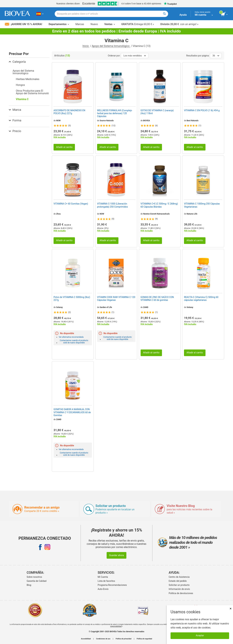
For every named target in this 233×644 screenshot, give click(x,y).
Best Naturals (192, 121)
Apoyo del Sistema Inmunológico (111, 46)
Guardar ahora (116, 555)
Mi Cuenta (103, 577)
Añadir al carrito (64, 147)
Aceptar (200, 636)
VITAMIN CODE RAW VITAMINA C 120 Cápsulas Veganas (116, 299)
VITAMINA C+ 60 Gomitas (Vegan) (71, 204)
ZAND (146, 307)
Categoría (17, 62)
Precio (15, 131)
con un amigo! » (179, 24)
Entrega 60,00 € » (138, 24)
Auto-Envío (103, 589)
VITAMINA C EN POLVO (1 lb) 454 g (202, 110)
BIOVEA (147, 121)
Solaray (59, 307)
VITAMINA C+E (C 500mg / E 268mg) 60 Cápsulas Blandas (159, 205)
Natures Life (192, 214)
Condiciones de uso (103, 639)
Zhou (58, 214)
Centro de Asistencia (179, 577)
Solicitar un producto (179, 585)
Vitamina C (22, 99)
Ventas (110, 24)
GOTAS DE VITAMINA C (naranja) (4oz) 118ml (157, 112)
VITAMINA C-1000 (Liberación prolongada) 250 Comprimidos (112, 205)
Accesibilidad (86, 639)
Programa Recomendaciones (112, 585)
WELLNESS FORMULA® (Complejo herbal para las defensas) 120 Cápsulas (115, 113)
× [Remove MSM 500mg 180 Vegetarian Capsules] (231, 609)
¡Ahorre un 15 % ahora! (23, 24)
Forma (15, 120)
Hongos (20, 85)
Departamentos (59, 24)
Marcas (80, 24)
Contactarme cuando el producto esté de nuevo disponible (74, 342)
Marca (15, 110)
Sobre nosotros (34, 577)
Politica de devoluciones (181, 593)
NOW (58, 121)
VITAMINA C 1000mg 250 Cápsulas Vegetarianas (202, 205)
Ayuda (183, 15)
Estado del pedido (178, 581)
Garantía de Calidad (37, 581)
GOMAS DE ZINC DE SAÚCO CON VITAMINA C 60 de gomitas (157, 299)
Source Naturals (107, 121)
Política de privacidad (124, 639)
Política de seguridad (144, 639)
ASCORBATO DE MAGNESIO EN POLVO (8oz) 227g (69, 112)
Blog (29, 585)
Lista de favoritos (106, 581)
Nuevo (94, 24)
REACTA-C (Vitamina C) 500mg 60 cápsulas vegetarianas (201, 299)
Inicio (86, 46)
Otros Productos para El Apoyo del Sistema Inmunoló (32, 92)
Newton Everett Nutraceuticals (156, 214)
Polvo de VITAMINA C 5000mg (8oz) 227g (72, 299)
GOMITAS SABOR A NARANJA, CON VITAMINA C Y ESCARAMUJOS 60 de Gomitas (72, 412)
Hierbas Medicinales (28, 79)
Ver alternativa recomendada (71, 337)
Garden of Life (106, 307)
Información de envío (179, 589)
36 (216, 56)
